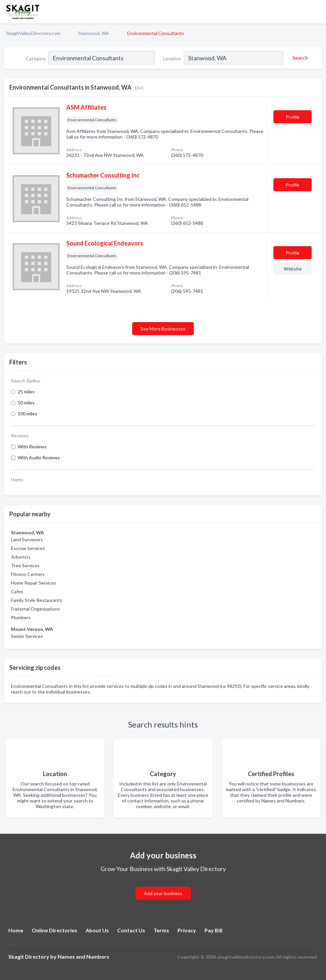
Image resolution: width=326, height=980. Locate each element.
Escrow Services (28, 548)
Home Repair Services (34, 583)
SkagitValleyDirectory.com (33, 33)
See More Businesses (163, 329)
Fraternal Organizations (35, 609)
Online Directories (54, 930)
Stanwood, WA (94, 33)
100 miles (27, 414)
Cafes (17, 591)
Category (36, 58)
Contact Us (131, 930)
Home (16, 930)
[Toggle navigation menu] (317, 12)
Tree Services (25, 565)
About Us (97, 930)
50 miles (26, 403)
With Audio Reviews (39, 458)
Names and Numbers (83, 957)
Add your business (163, 893)
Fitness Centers (28, 574)
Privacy (187, 930)
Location (172, 58)
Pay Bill (213, 930)
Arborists (21, 557)
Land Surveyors (27, 539)
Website (293, 269)
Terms (161, 930)
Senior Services (27, 636)
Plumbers (21, 617)
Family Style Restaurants (37, 600)
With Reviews (32, 447)
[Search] (299, 58)
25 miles (26, 392)
